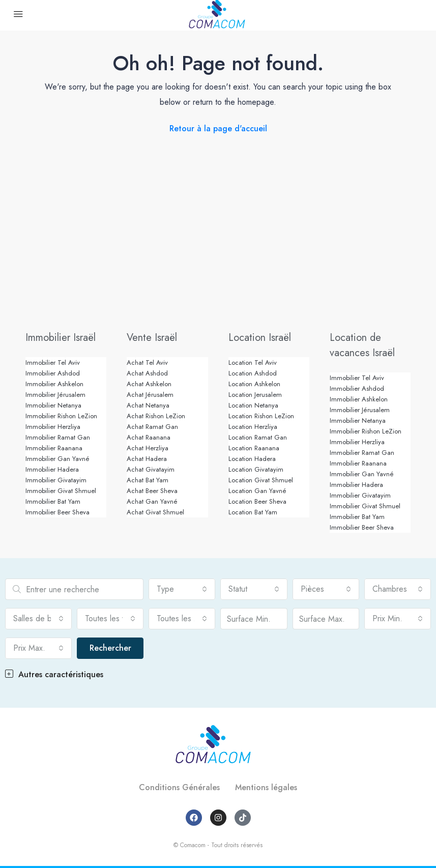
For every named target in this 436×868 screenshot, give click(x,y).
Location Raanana (254, 448)
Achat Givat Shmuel (155, 512)
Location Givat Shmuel (261, 480)
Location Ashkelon (254, 384)
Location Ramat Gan (258, 437)
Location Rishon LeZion (261, 416)
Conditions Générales (179, 787)
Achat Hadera (147, 459)
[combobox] (182, 589)
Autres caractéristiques (54, 674)
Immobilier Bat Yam (53, 501)
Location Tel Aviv (253, 363)
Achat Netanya (148, 405)
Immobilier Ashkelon (54, 384)
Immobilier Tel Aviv (53, 363)
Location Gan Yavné (257, 491)
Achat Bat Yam (148, 480)
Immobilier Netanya (53, 405)
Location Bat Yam (253, 512)
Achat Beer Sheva (152, 491)
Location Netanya (253, 405)
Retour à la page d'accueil (218, 128)
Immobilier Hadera (52, 469)
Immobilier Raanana (54, 448)
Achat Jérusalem (150, 395)
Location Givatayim (256, 469)
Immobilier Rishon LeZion (61, 416)
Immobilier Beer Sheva (57, 512)
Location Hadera (252, 459)
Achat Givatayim (151, 469)
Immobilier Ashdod (53, 373)
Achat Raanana (149, 437)
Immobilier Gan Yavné (57, 459)
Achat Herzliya (148, 448)
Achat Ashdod (147, 373)
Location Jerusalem (255, 395)
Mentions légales (266, 787)
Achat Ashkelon (149, 384)
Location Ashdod (253, 373)
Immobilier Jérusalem (55, 395)
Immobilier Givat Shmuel (61, 491)
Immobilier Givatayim (56, 480)
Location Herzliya (253, 427)
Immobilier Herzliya (53, 427)
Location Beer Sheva (257, 501)
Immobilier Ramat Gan (58, 437)
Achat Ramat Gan (152, 427)
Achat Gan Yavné (152, 501)
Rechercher (110, 648)
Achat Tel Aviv (147, 363)
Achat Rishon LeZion (156, 416)
